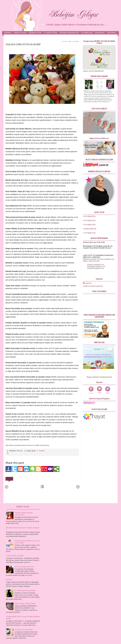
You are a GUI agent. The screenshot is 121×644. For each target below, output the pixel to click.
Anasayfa (8, 33)
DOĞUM (9, 580)
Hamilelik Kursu (20, 33)
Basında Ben (100, 33)
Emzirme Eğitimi (35, 33)
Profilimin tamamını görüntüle (93, 286)
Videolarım (111, 33)
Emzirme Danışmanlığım (69, 33)
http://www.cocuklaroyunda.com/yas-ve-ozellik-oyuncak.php (27, 445)
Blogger (89, 377)
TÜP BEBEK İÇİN (90, 221)
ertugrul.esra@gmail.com (96, 264)
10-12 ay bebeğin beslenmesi (24, 567)
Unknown (20, 451)
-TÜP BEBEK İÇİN (90, 217)
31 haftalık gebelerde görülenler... (25, 591)
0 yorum (42, 451)
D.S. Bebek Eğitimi (51, 33)
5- (84, 233)
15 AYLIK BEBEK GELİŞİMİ (15, 556)
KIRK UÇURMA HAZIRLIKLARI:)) (25, 604)
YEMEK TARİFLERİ (90, 229)
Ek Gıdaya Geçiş (87, 33)
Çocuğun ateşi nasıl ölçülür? (24, 630)
